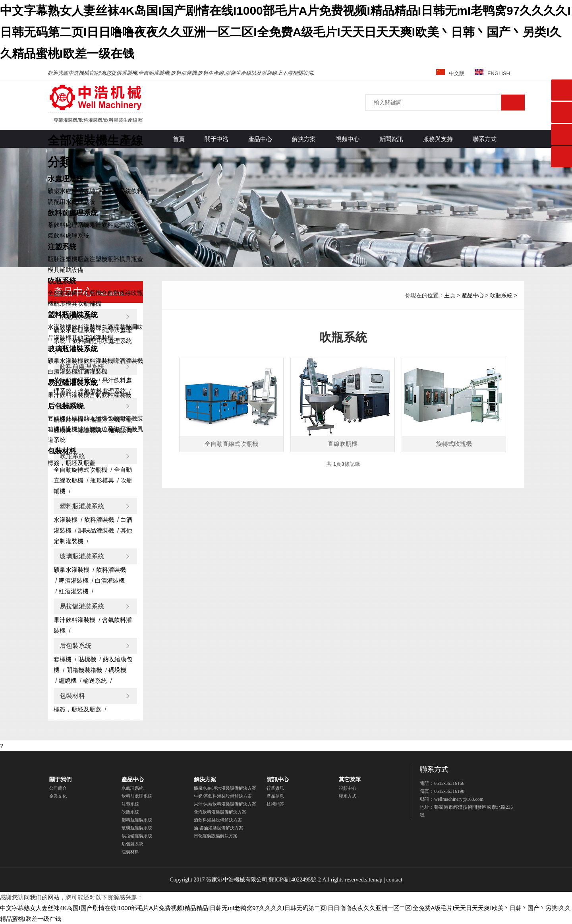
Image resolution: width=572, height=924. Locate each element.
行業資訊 (275, 788)
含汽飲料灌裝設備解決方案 (220, 812)
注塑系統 (62, 247)
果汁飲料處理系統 (113, 225)
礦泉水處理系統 (69, 191)
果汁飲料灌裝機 (69, 395)
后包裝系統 (66, 406)
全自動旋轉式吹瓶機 (74, 293)
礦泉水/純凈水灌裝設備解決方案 (225, 788)
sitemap (374, 880)
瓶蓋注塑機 (92, 259)
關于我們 (60, 780)
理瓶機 (128, 429)
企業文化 (58, 796)
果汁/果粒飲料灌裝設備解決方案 (225, 804)
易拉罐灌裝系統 (73, 383)
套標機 (57, 418)
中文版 (450, 73)
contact (394, 880)
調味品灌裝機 (96, 530)
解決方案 (205, 780)
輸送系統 (107, 429)
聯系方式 (348, 796)
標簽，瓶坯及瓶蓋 (71, 463)
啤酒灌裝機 (128, 361)
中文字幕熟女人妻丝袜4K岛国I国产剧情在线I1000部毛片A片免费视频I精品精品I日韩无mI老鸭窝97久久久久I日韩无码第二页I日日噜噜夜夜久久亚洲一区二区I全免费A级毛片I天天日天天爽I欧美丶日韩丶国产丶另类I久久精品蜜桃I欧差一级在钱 (285, 32)
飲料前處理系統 (73, 213)
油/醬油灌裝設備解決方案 (218, 828)
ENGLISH (492, 73)
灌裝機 (95, 97)
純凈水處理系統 (110, 191)
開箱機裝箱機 (84, 670)
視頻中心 (348, 788)
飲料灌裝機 (86, 327)
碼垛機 (69, 429)
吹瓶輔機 (89, 303)
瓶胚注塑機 (63, 259)
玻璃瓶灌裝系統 (73, 349)
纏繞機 (86, 429)
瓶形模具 (66, 303)
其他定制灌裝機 (92, 338)
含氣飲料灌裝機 (110, 395)
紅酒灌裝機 (92, 371)
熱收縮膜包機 (101, 418)
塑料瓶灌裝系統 (73, 315)
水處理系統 (66, 179)
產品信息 (275, 796)
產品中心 (473, 295)
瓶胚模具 (119, 259)
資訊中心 (278, 780)
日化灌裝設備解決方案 (216, 836)
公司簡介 (58, 788)
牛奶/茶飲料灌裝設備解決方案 (223, 796)
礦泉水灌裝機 (66, 361)
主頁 (450, 295)
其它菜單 (350, 780)
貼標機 (74, 418)
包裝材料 (62, 451)
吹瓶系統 (62, 281)
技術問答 (275, 804)
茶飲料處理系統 (69, 225)
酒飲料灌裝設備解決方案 (218, 820)
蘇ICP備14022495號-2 (295, 880)
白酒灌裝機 (116, 327)
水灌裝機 (60, 327)
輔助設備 (71, 270)
